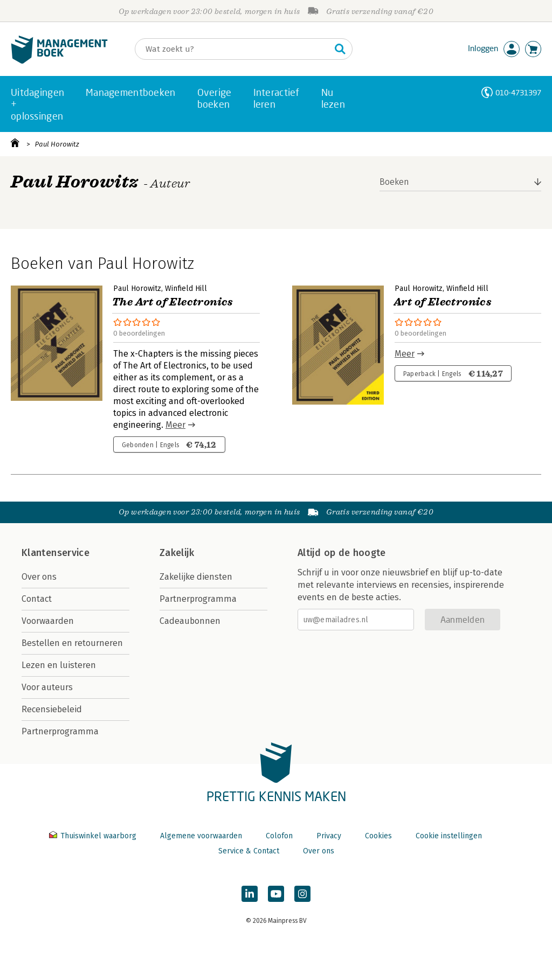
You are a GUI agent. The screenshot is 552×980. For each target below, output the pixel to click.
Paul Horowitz (57, 144)
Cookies (378, 836)
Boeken (394, 182)
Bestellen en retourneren (72, 643)
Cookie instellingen (449, 836)
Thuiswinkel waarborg (94, 836)
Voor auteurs (47, 687)
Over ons (39, 577)
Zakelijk (177, 553)
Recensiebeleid (52, 709)
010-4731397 (518, 92)
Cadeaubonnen (190, 621)
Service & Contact (249, 851)
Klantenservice (56, 553)
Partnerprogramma (60, 731)
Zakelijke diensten (196, 577)
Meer (175, 425)
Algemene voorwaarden (201, 836)
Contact (37, 599)
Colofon (279, 836)
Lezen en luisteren (59, 665)
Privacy (329, 836)
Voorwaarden (48, 621)
